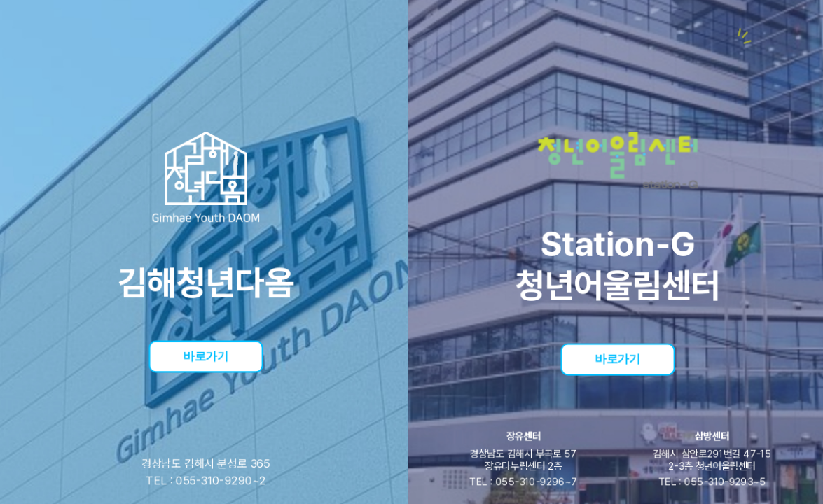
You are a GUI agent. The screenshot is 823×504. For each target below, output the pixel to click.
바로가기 (206, 355)
